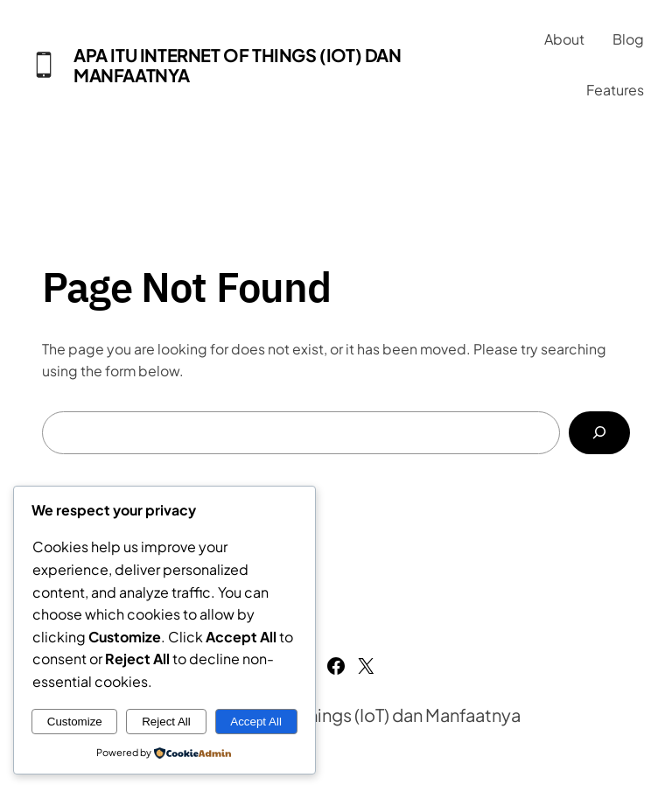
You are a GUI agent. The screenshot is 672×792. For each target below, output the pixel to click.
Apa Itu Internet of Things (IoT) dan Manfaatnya (238, 65)
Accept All (256, 722)
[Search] (599, 433)
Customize (75, 722)
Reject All (166, 722)
